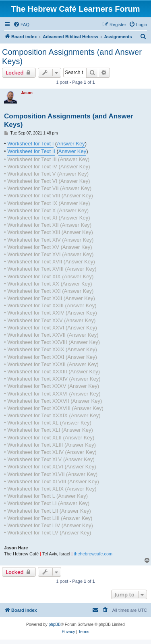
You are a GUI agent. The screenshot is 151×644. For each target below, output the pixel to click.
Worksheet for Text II (31, 151)
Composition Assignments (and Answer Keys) (72, 57)
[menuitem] (21, 25)
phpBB (55, 624)
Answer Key (71, 144)
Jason (27, 93)
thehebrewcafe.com (93, 554)
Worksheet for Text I (30, 144)
